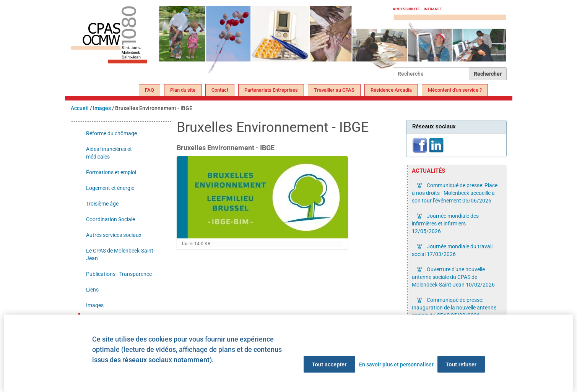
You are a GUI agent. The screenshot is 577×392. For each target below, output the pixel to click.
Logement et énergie (110, 188)
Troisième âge (102, 204)
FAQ (150, 90)
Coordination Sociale (111, 219)
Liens (92, 290)
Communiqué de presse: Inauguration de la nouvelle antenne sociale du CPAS (454, 308)
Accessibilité (406, 9)
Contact (220, 90)
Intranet (433, 9)
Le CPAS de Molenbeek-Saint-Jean (120, 254)
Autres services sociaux (114, 235)
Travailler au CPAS (334, 90)
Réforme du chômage (111, 133)
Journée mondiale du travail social (452, 250)
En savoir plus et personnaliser (396, 364)
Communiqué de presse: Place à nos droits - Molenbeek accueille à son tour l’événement (455, 193)
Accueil (80, 108)
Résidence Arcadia (391, 90)
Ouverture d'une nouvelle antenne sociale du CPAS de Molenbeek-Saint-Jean (453, 277)
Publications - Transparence (119, 274)
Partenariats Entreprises (271, 90)
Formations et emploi (111, 172)
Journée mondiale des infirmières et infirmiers (445, 224)
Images (102, 108)
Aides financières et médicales (109, 153)
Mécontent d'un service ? (455, 90)
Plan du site (183, 90)
